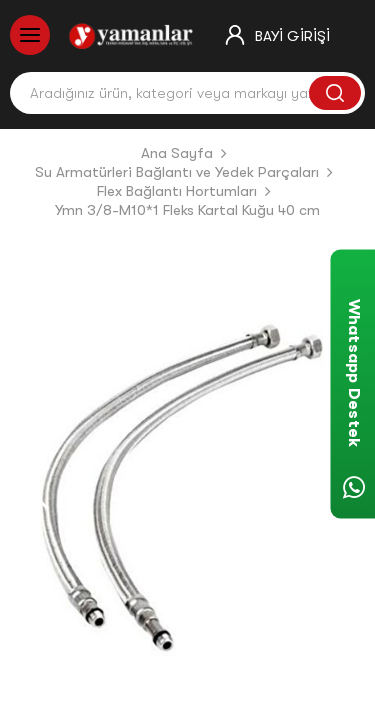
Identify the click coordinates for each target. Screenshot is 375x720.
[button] (38, 488)
